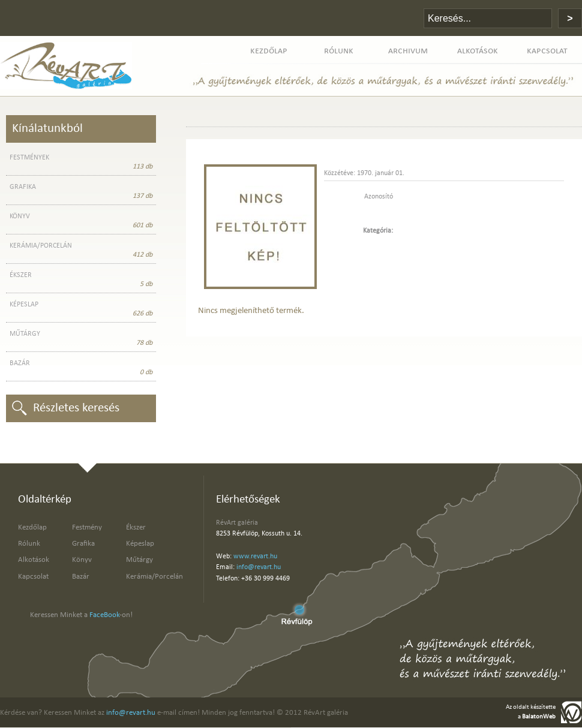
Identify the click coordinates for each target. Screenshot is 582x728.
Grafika (83, 544)
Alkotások (34, 560)
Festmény (87, 527)
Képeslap (140, 544)
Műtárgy (139, 560)
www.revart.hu (255, 556)
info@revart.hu (259, 567)
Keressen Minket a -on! (81, 615)
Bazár (81, 577)
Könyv (82, 560)
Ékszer (136, 527)
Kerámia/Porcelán (154, 577)
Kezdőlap (32, 527)
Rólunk (29, 544)
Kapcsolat (33, 577)
